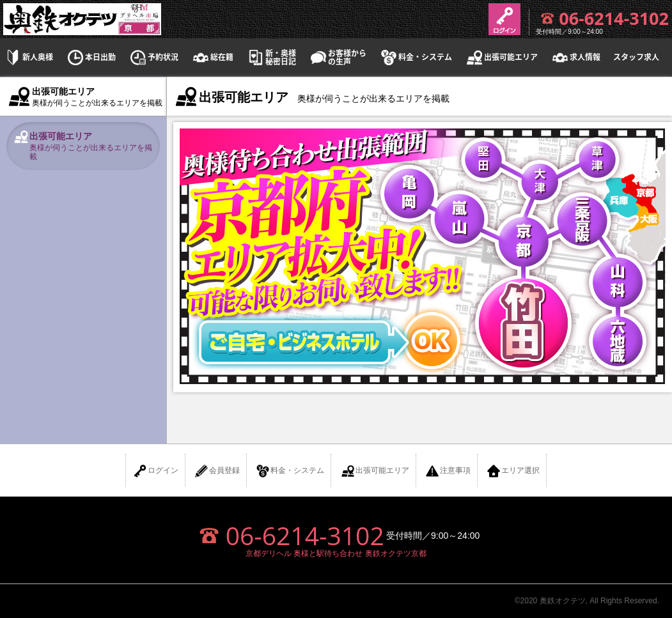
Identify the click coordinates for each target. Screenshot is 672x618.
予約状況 (153, 57)
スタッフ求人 (636, 57)
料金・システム (416, 57)
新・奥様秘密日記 (271, 58)
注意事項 (448, 471)
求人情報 (575, 57)
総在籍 (212, 57)
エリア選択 (513, 471)
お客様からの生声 (338, 58)
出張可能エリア (501, 57)
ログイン (155, 471)
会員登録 (217, 471)
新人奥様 (28, 57)
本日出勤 (91, 57)
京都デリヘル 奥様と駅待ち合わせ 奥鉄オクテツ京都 (336, 553)
